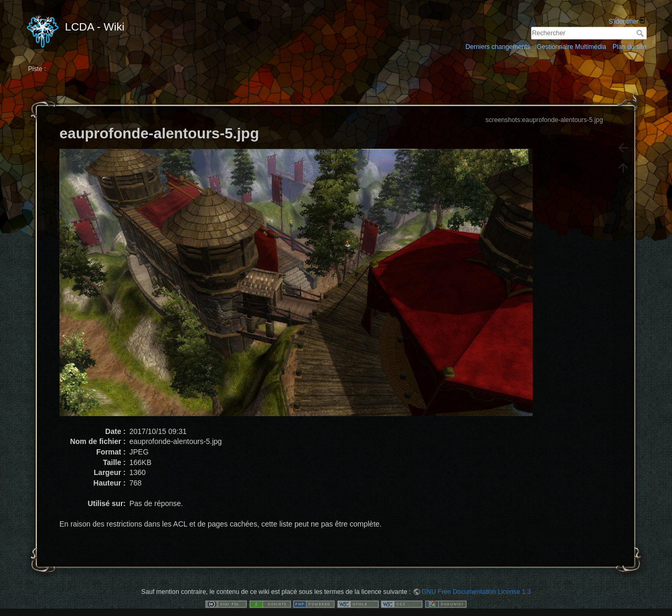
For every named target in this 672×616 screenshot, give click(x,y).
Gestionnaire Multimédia (572, 47)
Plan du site (629, 47)
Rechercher (641, 33)
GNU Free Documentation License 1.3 (476, 592)
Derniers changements (498, 47)
